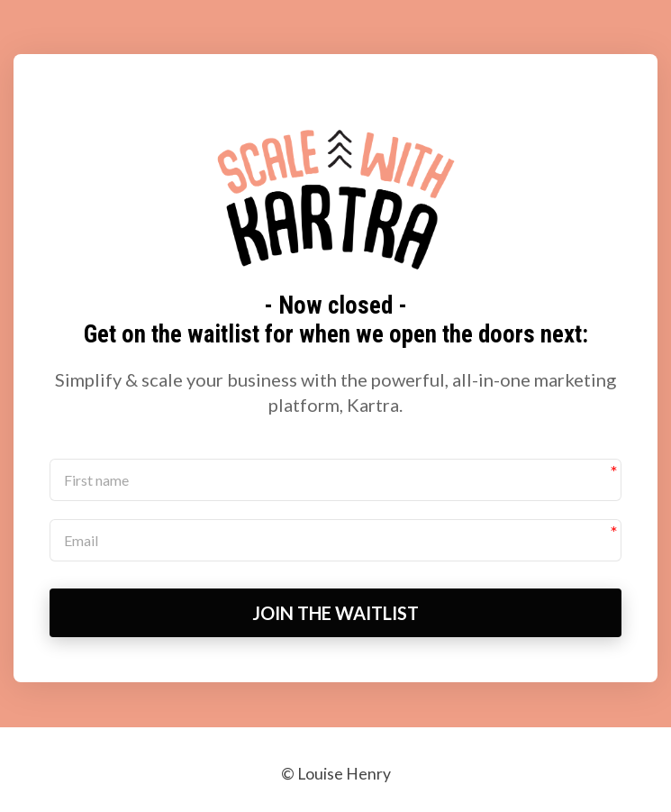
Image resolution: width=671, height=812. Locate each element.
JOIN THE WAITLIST (335, 613)
